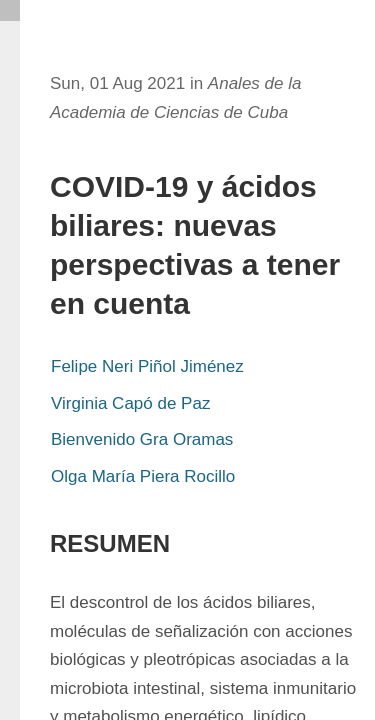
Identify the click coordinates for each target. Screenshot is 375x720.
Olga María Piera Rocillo (143, 476)
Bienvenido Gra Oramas (142, 439)
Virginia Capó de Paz (130, 403)
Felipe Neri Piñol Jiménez (147, 366)
